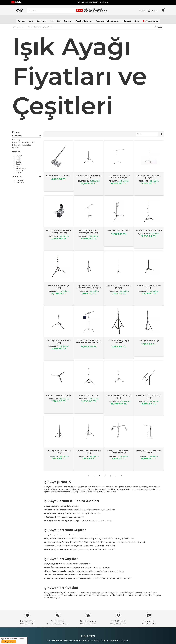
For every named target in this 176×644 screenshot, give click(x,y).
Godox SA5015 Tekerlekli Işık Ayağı (119, 395)
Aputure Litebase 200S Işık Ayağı (149, 285)
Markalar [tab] (16, 150)
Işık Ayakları (17, 146)
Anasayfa (17, 25)
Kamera (27, 19)
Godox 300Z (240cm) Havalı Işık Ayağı (119, 285)
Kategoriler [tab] (17, 134)
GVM (17, 164)
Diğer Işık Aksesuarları (21, 143)
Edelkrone (45, 19)
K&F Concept (21, 166)
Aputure (19, 154)
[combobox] (65, 11)
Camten (19, 160)
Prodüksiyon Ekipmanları (106, 19)
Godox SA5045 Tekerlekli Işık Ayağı (89, 174)
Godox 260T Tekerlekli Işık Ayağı (89, 450)
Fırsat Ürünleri (146, 19)
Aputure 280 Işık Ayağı (89, 394)
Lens (35, 19)
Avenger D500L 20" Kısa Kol (59, 173)
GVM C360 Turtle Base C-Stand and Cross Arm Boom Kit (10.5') (89, 341)
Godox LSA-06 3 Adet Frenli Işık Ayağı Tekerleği (59, 229)
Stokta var (20, 178)
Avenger (19, 158)
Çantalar (70, 19)
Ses (61, 19)
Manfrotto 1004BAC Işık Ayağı (59, 285)
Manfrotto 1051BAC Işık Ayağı (149, 228)
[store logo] (24, 11)
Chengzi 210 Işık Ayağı (149, 338)
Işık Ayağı (46, 25)
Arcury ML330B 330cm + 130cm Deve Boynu (119, 174)
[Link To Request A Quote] (140, 11)
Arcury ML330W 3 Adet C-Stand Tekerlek (119, 450)
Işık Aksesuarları (34, 25)
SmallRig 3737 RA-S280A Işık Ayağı (149, 395)
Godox (18, 162)
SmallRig (19, 170)
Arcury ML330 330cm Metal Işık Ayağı (149, 174)
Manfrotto (20, 168)
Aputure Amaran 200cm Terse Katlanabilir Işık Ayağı (89, 285)
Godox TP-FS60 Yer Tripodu (59, 394)
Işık (55, 19)
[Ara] (89, 11)
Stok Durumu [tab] (18, 174)
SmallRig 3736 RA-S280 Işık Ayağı (59, 450)
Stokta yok (20, 181)
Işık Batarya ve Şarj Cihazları (24, 140)
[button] (159, 25)
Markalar (124, 19)
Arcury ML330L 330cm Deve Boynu (149, 450)
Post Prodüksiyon (84, 19)
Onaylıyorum (9, 642)
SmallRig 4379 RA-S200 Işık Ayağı (59, 340)
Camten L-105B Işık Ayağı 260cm (119, 340)
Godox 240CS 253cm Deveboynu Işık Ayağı (89, 229)
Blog (133, 19)
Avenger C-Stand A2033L (119, 228)
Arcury (18, 156)
